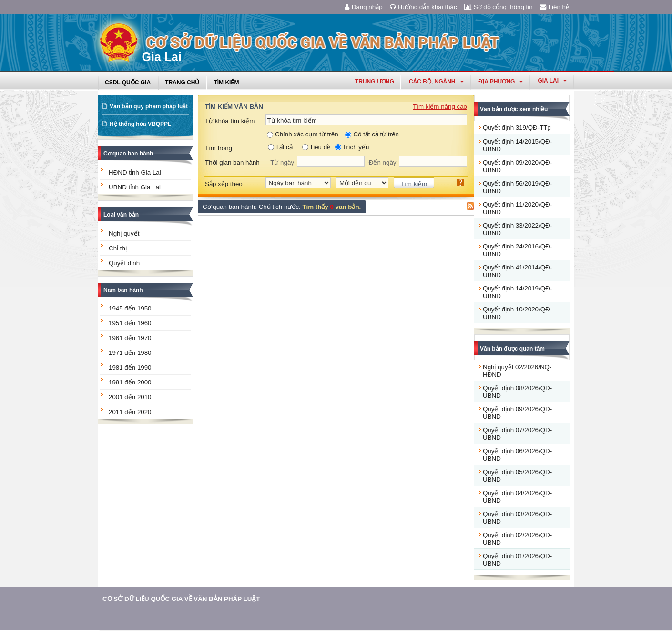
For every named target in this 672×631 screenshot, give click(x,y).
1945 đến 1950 (130, 308)
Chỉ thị (118, 248)
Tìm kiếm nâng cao (440, 107)
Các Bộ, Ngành (436, 82)
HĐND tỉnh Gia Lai (135, 172)
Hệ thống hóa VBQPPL (140, 124)
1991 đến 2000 (130, 382)
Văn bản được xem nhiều (514, 109)
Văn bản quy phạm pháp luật (149, 106)
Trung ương (375, 82)
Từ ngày (282, 162)
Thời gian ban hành (232, 162)
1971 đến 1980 (130, 353)
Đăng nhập (364, 7)
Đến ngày (383, 162)
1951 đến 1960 (130, 323)
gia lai (552, 81)
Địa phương (501, 82)
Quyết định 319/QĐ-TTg (517, 128)
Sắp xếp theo (224, 184)
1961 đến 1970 (130, 338)
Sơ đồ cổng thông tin (499, 7)
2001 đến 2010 (130, 397)
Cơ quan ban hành (128, 154)
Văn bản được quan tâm (512, 349)
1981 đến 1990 (130, 367)
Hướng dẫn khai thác (423, 7)
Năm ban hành (123, 290)
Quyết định (124, 263)
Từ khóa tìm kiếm (230, 121)
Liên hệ (555, 7)
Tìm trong (219, 148)
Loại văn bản (121, 215)
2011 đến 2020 (130, 412)
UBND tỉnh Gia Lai (135, 187)
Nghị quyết (124, 233)
